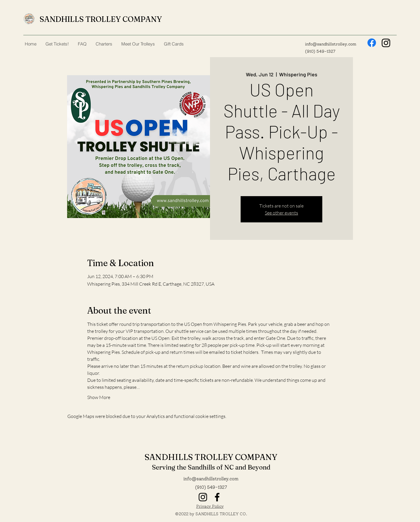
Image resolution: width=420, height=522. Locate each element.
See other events (281, 213)
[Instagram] (386, 43)
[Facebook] (372, 43)
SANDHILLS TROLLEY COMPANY (101, 19)
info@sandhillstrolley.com (331, 44)
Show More (99, 397)
